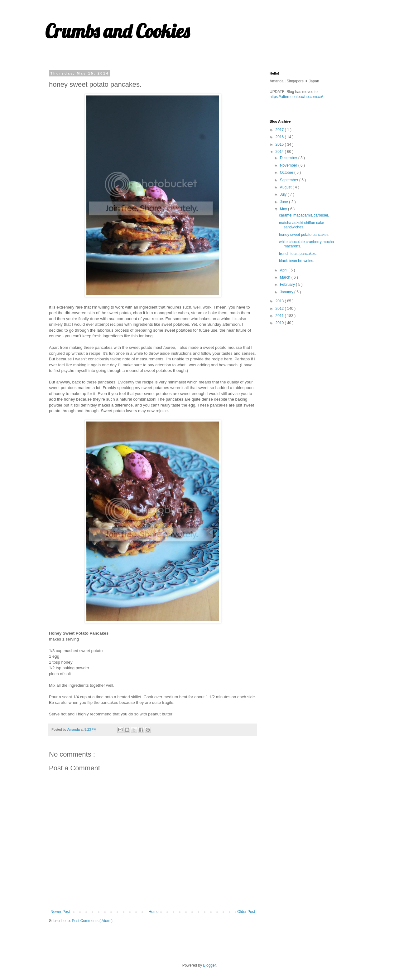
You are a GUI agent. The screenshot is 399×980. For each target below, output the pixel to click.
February (288, 285)
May (284, 209)
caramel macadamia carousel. (304, 215)
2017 (280, 130)
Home (154, 912)
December (289, 158)
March (286, 277)
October (287, 173)
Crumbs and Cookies (117, 31)
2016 (280, 137)
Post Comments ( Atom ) (92, 921)
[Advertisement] (316, 375)
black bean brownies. (297, 261)
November (289, 165)
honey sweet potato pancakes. (304, 235)
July (284, 194)
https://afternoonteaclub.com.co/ (296, 97)
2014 (280, 152)
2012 (280, 309)
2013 (280, 301)
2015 (280, 144)
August (286, 187)
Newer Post (60, 912)
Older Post (246, 912)
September (290, 180)
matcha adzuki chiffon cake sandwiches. (302, 225)
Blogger (209, 965)
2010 (280, 323)
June (284, 202)
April (284, 270)
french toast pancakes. (298, 254)
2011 (280, 316)
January (287, 292)
